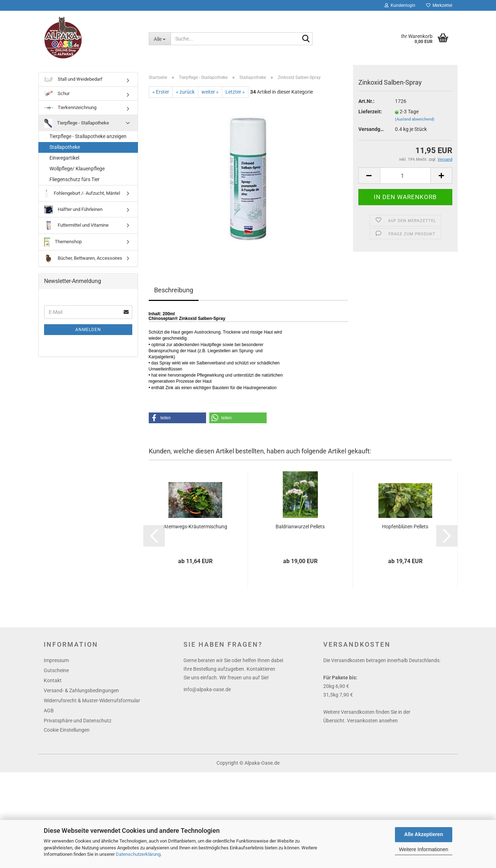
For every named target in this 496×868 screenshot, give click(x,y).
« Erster (161, 97)
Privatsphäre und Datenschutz (78, 726)
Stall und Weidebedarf (73, 84)
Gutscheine (56, 675)
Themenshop (63, 247)
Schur (57, 99)
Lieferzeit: (370, 117)
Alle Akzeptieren (424, 834)
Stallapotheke (65, 152)
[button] (177, 423)
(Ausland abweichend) (415, 124)
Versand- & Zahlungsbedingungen (81, 695)
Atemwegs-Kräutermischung (195, 532)
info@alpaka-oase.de (207, 694)
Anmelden (88, 335)
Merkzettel (439, 5)
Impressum (56, 665)
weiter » (210, 97)
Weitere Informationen (423, 849)
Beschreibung (174, 295)
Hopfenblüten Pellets (405, 532)
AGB (49, 716)
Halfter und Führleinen (73, 215)
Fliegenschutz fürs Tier (75, 184)
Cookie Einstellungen (67, 735)
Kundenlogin (400, 5)
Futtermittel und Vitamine (76, 230)
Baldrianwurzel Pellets (300, 532)
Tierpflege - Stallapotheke (77, 128)
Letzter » (235, 97)
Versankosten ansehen (372, 726)
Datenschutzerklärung (138, 854)
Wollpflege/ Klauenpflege (77, 174)
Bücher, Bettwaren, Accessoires (83, 263)
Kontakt (53, 685)
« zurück (185, 97)
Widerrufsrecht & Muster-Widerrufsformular (92, 706)
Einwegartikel (64, 163)
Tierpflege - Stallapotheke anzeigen (88, 141)
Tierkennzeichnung (70, 112)
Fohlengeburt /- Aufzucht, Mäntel (82, 199)
